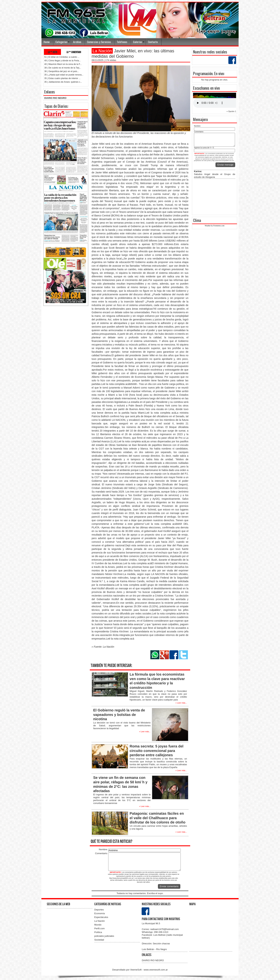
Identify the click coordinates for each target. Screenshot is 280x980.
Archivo (77, 42)
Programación (203, 73)
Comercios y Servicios (99, 42)
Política (98, 932)
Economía (100, 913)
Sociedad (99, 940)
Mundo (98, 925)
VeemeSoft (136, 970)
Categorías (61, 42)
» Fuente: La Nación (103, 647)
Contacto (153, 42)
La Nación (100, 921)
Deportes (99, 910)
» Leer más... (181, 703)
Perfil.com (99, 928)
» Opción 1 (231, 111)
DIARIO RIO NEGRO (55, 98)
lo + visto (53, 52)
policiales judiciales (104, 936)
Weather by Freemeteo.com (215, 226)
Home (47, 42)
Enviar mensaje (225, 165)
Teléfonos (122, 42)
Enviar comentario (169, 886)
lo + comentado (74, 52)
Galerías (138, 42)
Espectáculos (101, 917)
